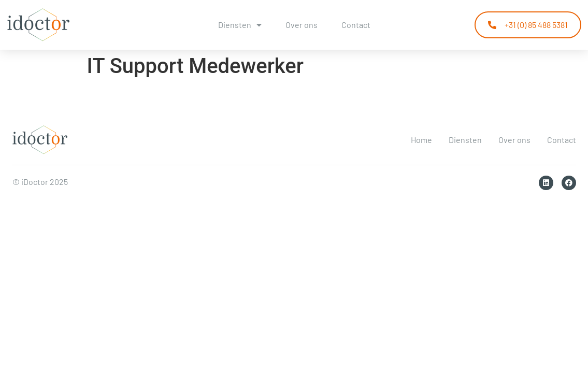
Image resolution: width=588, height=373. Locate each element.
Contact (356, 25)
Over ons (302, 25)
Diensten (240, 25)
